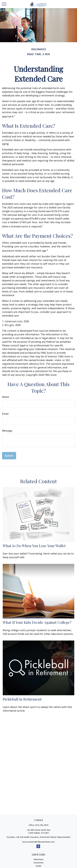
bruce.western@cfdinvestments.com (39, 842)
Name (6, 397)
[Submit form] (9, 456)
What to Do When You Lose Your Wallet (34, 546)
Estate (39, 866)
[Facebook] (38, 846)
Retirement (38, 859)
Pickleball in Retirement (22, 699)
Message (7, 431)
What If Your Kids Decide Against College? (37, 622)
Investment (39, 863)
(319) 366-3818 (42, 825)
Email (5, 414)
